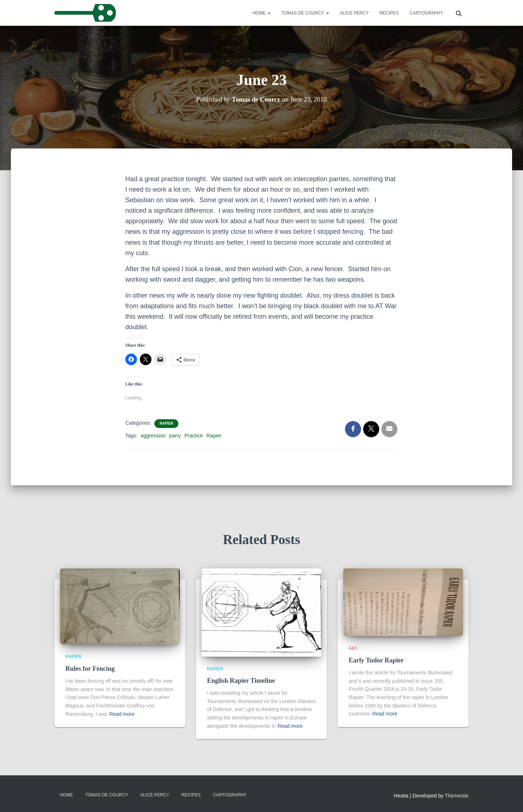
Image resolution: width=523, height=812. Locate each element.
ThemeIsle (457, 796)
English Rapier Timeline (241, 681)
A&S (353, 648)
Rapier (166, 423)
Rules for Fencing (90, 669)
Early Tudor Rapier (376, 660)
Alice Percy (354, 13)
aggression (153, 436)
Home (261, 13)
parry (175, 436)
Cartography (426, 13)
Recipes (389, 13)
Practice (194, 436)
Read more (122, 714)
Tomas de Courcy (305, 13)
